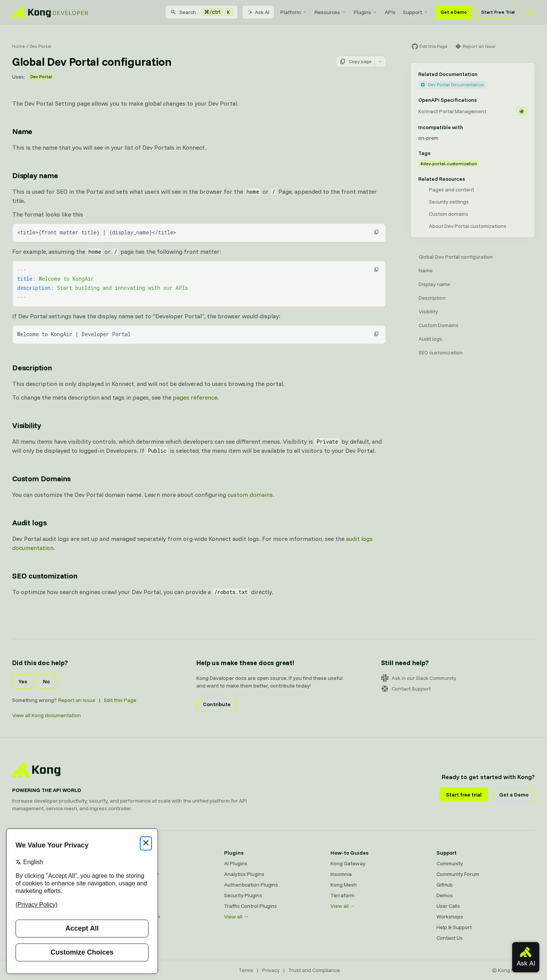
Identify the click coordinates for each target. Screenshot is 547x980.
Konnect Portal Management (452, 111)
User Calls (448, 906)
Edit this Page (120, 700)
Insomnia (129, 895)
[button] (376, 232)
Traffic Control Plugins (251, 906)
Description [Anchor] (32, 367)
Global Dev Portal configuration (456, 257)
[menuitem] (294, 12)
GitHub (445, 885)
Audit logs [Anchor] (29, 522)
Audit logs (430, 339)
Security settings (449, 202)
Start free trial (464, 795)
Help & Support (454, 927)
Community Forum (458, 874)
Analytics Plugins (244, 874)
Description (432, 298)
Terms (246, 970)
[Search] (202, 12)
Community (450, 863)
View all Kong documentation (47, 715)
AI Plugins (236, 863)
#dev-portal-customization (449, 164)
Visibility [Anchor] (27, 425)
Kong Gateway (136, 863)
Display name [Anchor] (35, 175)
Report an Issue (77, 700)
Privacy (271, 970)
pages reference (195, 397)
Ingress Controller (139, 917)
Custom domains (449, 214)
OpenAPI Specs (136, 906)
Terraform (342, 895)
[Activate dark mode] (530, 12)
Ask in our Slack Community (419, 678)
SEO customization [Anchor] (45, 576)
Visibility (428, 311)
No (46, 681)
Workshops (450, 917)
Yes (23, 681)
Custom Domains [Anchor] (41, 478)
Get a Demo (454, 12)
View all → (236, 917)
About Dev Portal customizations (468, 226)
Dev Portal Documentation (452, 85)
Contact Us (450, 938)
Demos (445, 895)
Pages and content (451, 190)
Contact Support (406, 689)
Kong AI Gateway (138, 874)
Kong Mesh (131, 885)
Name (426, 270)
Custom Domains (439, 325)
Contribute (217, 704)
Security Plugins (243, 895)
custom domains (250, 495)
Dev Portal (40, 46)
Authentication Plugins (251, 885)
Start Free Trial (498, 12)
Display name (434, 284)
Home (19, 46)
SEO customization (441, 352)
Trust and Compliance (314, 970)
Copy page (356, 62)
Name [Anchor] (22, 131)
